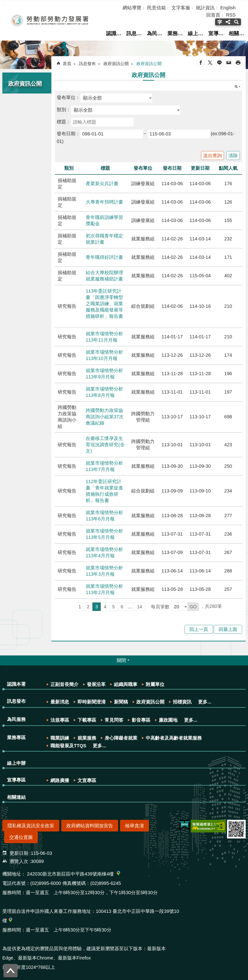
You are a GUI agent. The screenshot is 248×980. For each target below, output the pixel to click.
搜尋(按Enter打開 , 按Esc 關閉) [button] (237, 22)
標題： (64, 122)
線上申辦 (197, 33)
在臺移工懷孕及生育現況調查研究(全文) (105, 445)
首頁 (67, 64)
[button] (193, 607)
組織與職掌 (126, 684)
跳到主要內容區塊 (2, 2)
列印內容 (238, 63)
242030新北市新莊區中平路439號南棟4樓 (70, 874)
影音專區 (141, 720)
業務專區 (176, 33)
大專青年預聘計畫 (104, 202)
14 (139, 607)
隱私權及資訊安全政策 (31, 826)
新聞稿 (121, 702)
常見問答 (114, 720)
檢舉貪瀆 (135, 826)
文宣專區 (87, 780)
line (219, 63)
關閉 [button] (121, 660)
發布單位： (68, 97)
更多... (205, 702)
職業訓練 (60, 738)
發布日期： (68, 134)
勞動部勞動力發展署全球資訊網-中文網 (48, 21)
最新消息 (60, 702)
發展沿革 (96, 684)
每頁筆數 (160, 607)
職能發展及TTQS (68, 746)
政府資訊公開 (25, 84)
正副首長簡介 (64, 684)
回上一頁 (199, 629)
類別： (64, 110)
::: (6, 72)
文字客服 (181, 8)
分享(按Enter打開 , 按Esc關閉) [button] (228, 22)
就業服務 (87, 738)
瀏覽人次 (19, 861)
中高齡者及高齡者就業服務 (174, 738)
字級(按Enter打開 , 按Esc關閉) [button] (219, 22)
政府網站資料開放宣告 (90, 826)
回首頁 (213, 15)
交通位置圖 (21, 837)
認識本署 (114, 33)
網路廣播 (60, 780)
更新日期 (19, 853)
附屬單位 (155, 684)
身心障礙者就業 (121, 738)
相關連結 (238, 33)
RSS (231, 15)
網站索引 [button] (237, 87)
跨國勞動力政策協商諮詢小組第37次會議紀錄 (105, 417)
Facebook (201, 63)
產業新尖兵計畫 (102, 184)
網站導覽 (132, 8)
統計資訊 (205, 8)
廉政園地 (168, 720)
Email (229, 63)
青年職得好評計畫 (104, 257)
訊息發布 (135, 33)
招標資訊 (182, 702)
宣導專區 (217, 33)
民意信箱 (156, 8)
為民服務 (155, 33)
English (228, 8)
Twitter (210, 63)
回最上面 (228, 629)
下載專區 (87, 720)
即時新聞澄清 (92, 702)
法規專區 (60, 720)
